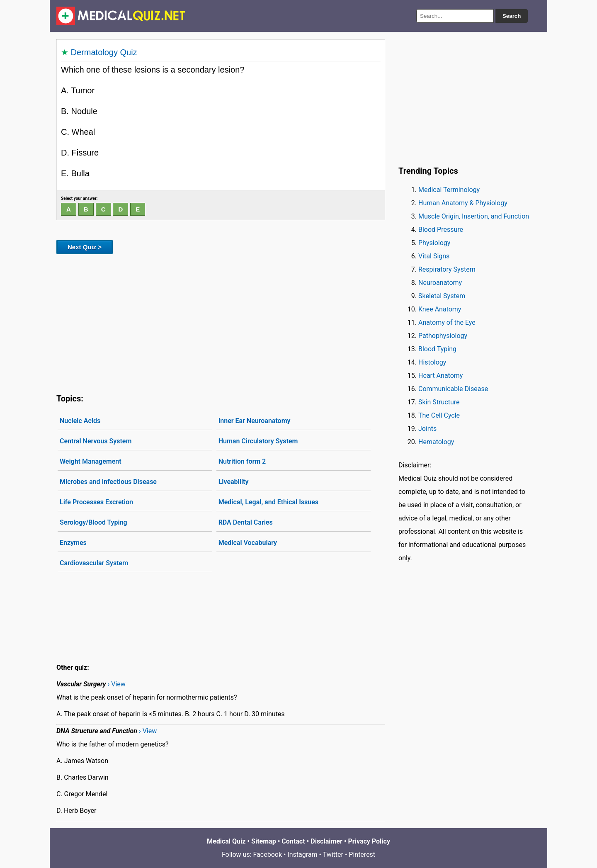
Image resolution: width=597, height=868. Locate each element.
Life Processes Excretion (96, 502)
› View (117, 684)
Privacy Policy (369, 841)
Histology (432, 362)
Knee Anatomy (440, 309)
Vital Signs (434, 256)
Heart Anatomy (440, 376)
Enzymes (73, 543)
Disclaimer (326, 841)
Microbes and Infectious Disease (108, 482)
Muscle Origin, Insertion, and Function (474, 216)
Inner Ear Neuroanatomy (255, 421)
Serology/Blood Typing (93, 522)
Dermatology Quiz (104, 52)
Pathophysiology (443, 336)
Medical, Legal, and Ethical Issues (268, 502)
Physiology (434, 243)
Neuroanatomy (440, 283)
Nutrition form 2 (242, 461)
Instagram (302, 855)
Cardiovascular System (94, 563)
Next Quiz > (85, 247)
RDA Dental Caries (246, 522)
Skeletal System (442, 296)
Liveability (234, 482)
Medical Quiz (226, 841)
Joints (427, 429)
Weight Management (91, 461)
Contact (293, 841)
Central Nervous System (96, 441)
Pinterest (362, 855)
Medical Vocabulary (248, 543)
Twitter (333, 855)
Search (512, 16)
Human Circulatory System (258, 441)
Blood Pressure (441, 230)
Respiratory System (447, 269)
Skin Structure (439, 402)
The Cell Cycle (439, 415)
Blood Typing (437, 349)
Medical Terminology (449, 190)
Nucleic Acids (80, 421)
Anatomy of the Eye (447, 322)
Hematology (436, 442)
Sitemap (264, 841)
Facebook (268, 855)
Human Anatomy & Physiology (463, 203)
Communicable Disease (453, 389)
